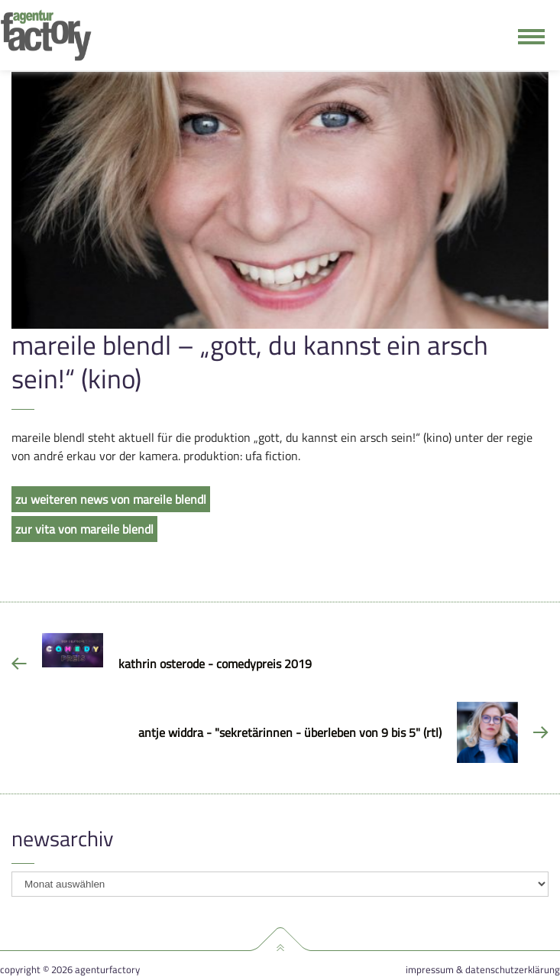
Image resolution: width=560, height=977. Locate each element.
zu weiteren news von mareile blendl (111, 499)
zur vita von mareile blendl (84, 529)
